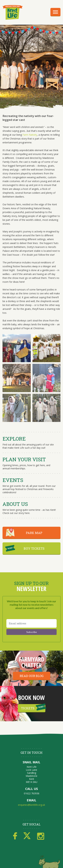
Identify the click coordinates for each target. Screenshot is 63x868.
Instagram (41, 836)
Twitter (27, 836)
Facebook (15, 836)
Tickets (28, 708)
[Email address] (32, 623)
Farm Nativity (30, 135)
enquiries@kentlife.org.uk (32, 805)
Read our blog (32, 676)
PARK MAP (34, 533)
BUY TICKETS (34, 548)
